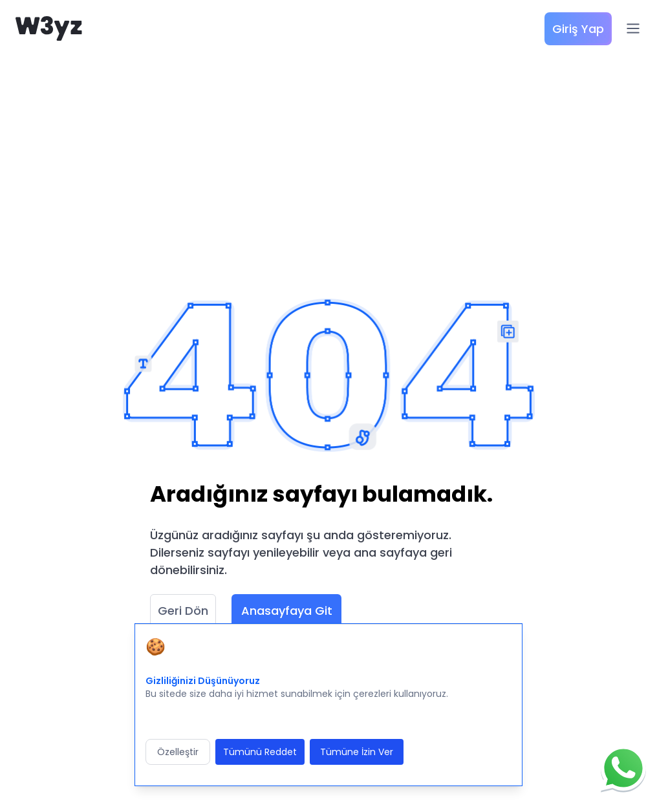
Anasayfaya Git (287, 611)
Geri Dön (183, 611)
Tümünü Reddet (260, 752)
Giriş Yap (578, 29)
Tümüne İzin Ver (357, 752)
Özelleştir (178, 752)
